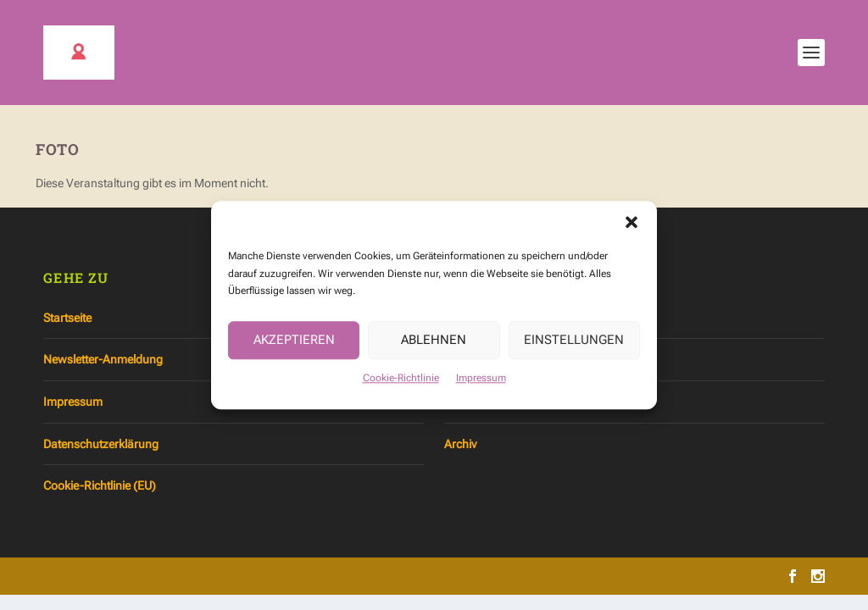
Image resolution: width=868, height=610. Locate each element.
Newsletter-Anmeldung (103, 359)
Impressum (481, 383)
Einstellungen (574, 345)
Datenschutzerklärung (101, 444)
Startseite (67, 318)
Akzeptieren (294, 345)
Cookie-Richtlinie (401, 383)
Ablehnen (434, 345)
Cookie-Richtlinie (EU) (100, 485)
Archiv (460, 444)
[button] (632, 227)
